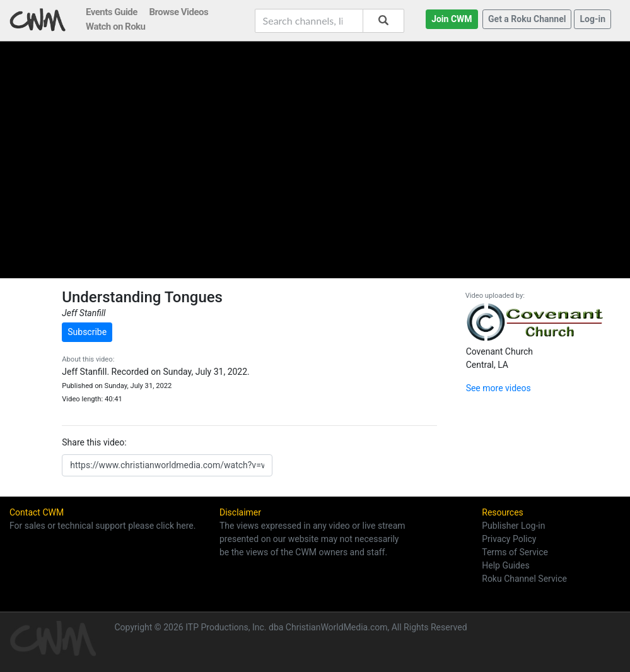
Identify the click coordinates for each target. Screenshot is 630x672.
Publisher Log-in (513, 526)
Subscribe (87, 332)
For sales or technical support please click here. (102, 526)
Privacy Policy (509, 539)
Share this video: (94, 442)
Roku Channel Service (524, 579)
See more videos (499, 388)
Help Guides (505, 565)
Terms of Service (515, 552)
